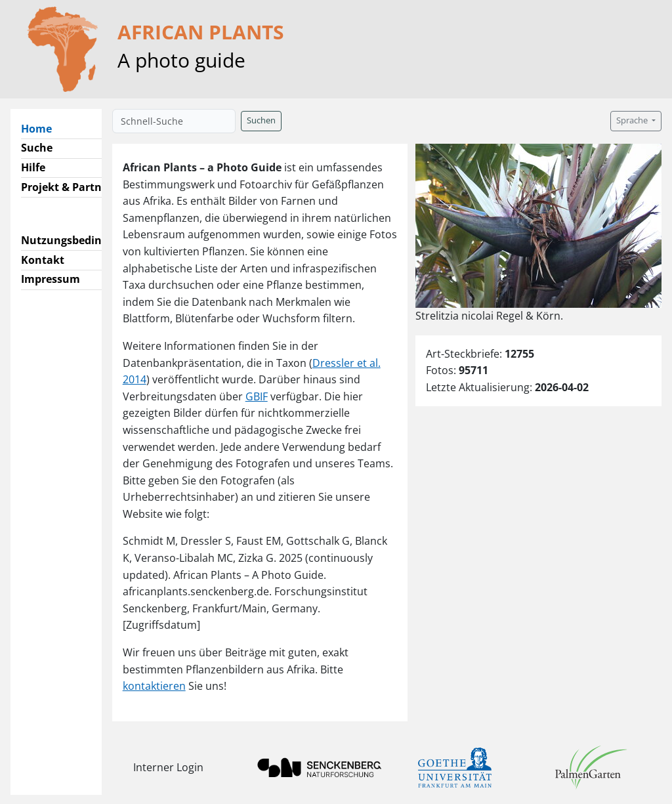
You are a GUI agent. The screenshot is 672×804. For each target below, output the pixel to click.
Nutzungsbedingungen (81, 240)
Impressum (51, 279)
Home (42, 128)
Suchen (261, 120)
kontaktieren (154, 686)
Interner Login (168, 767)
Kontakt (43, 260)
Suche (37, 148)
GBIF (257, 396)
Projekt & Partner (67, 187)
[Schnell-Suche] (174, 121)
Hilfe (33, 167)
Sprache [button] (633, 120)
